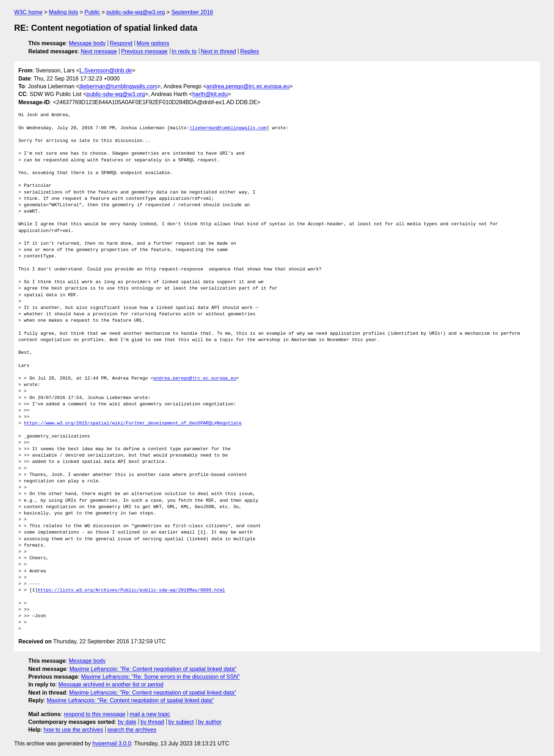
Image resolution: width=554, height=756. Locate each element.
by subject (181, 722)
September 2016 (192, 12)
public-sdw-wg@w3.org (136, 12)
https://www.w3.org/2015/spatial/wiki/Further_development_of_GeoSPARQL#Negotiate (133, 423)
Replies (250, 51)
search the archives (132, 730)
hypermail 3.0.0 (111, 743)
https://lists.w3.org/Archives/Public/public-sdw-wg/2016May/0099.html (131, 590)
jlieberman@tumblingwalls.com (119, 86)
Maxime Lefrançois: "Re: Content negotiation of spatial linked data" (153, 669)
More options (153, 43)
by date (127, 722)
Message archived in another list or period (111, 684)
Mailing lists (63, 12)
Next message (99, 51)
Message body (87, 43)
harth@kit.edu (210, 94)
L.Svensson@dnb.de (106, 70)
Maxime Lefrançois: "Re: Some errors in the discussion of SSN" (160, 677)
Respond (121, 43)
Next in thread (218, 51)
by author (210, 722)
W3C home (28, 12)
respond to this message (94, 714)
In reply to (184, 51)
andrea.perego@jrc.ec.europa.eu (248, 86)
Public (92, 12)
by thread (152, 722)
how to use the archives (73, 730)
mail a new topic (150, 714)
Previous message (145, 51)
